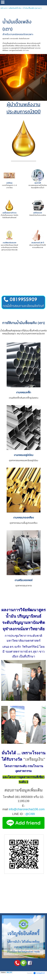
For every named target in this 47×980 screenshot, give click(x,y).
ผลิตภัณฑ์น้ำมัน (15, 8)
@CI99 (30, 814)
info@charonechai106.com (27, 809)
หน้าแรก (4, 8)
